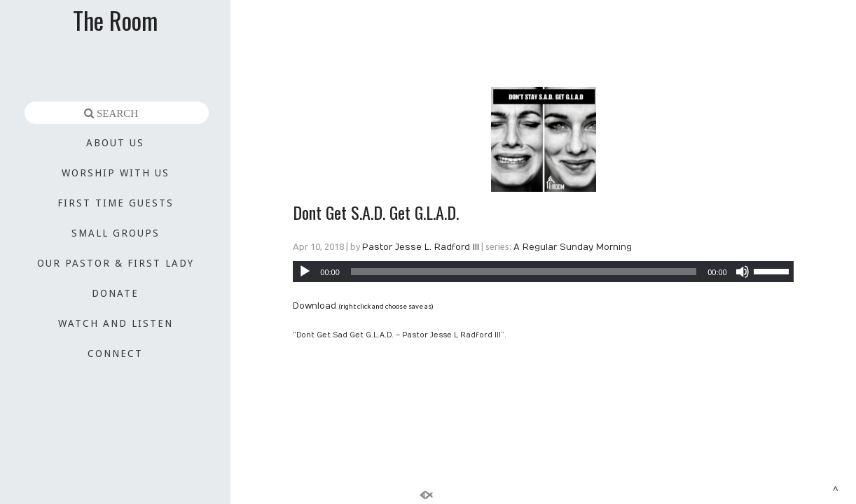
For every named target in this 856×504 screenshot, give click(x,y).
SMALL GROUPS (116, 233)
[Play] (305, 272)
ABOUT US (115, 143)
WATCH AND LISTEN (116, 323)
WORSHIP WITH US (116, 173)
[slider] (524, 272)
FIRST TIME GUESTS (116, 203)
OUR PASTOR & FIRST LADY (116, 263)
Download (315, 306)
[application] (543, 272)
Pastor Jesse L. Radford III (421, 247)
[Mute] (743, 272)
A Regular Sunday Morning (573, 247)
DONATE (115, 293)
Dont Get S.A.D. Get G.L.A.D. (376, 212)
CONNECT (115, 353)
